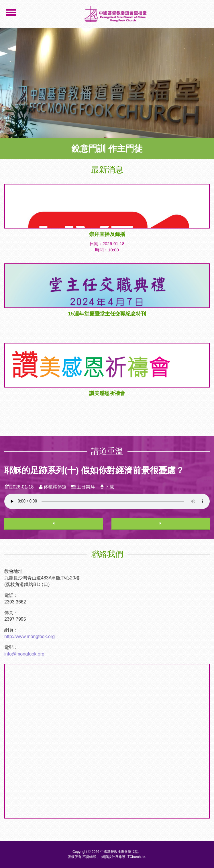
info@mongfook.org (24, 654)
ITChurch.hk (136, 857)
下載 (107, 487)
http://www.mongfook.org (30, 636)
